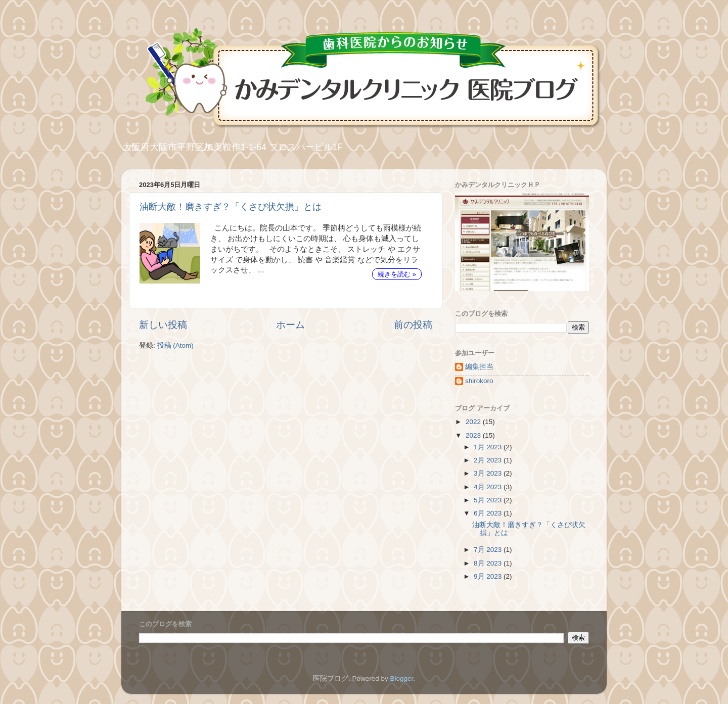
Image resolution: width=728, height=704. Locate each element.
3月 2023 (489, 473)
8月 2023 (489, 563)
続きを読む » (397, 274)
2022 (474, 422)
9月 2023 (489, 576)
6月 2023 (489, 513)
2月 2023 (489, 460)
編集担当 (479, 367)
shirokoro (479, 381)
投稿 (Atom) (175, 345)
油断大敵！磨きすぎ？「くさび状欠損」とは (231, 207)
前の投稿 (413, 325)
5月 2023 (489, 500)
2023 (474, 435)
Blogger (401, 678)
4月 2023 (489, 487)
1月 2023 (489, 447)
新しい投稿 (163, 325)
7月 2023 (489, 550)
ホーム (290, 325)
